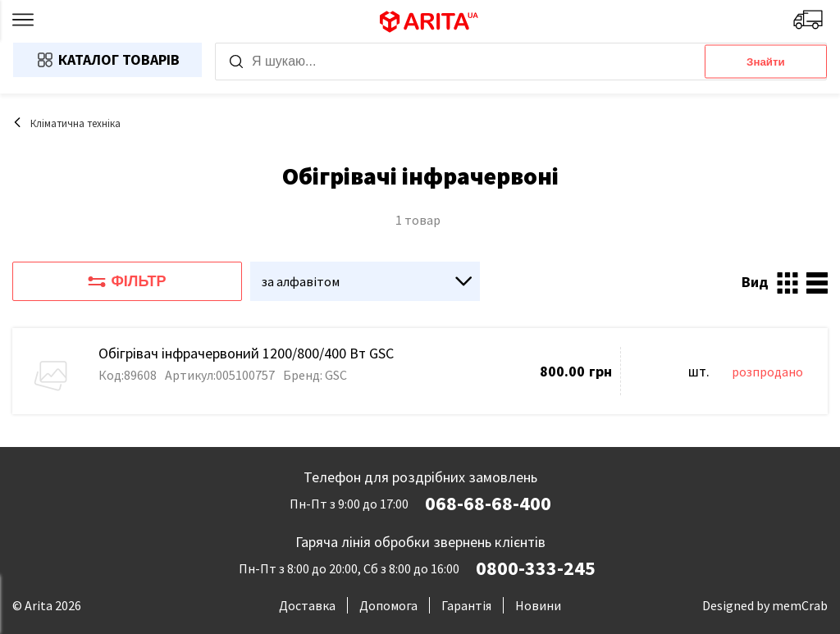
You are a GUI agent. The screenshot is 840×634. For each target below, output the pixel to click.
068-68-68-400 (488, 504)
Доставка (307, 605)
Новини (538, 605)
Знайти (766, 62)
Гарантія (466, 605)
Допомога (388, 605)
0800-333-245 (536, 568)
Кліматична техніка (66, 123)
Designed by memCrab (765, 605)
